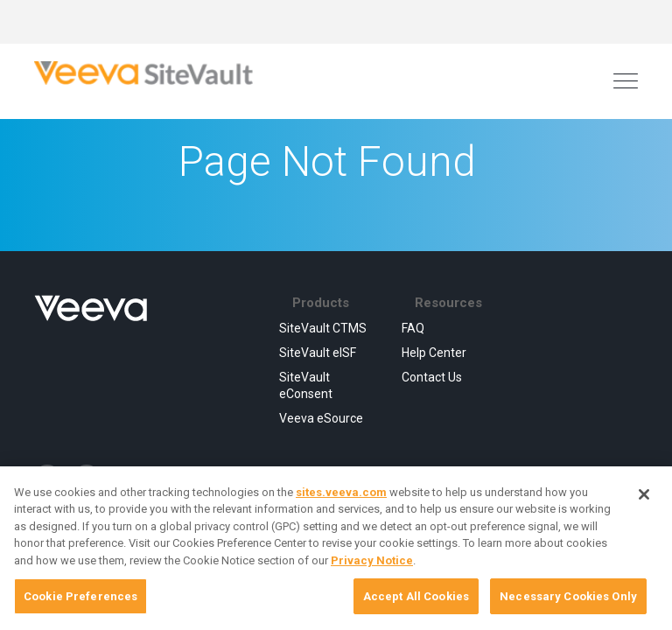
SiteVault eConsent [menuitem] (306, 385)
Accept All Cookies (416, 596)
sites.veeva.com (341, 492)
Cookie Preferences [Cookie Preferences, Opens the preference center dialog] (80, 596)
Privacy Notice (372, 560)
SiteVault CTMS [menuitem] (323, 328)
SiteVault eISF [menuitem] (318, 353)
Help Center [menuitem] (434, 353)
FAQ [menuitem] (413, 328)
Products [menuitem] (321, 303)
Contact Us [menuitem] (432, 377)
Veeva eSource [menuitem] (321, 418)
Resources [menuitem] (448, 303)
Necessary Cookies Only (568, 596)
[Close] (644, 494)
